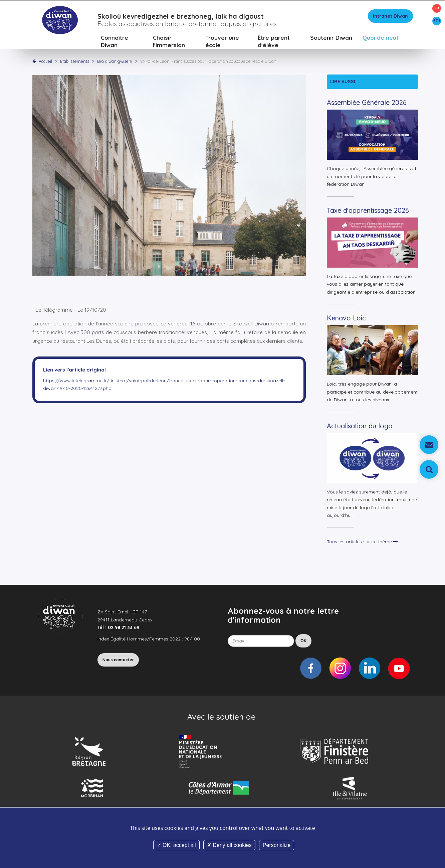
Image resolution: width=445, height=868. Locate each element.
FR (437, 8)
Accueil (45, 62)
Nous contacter (118, 660)
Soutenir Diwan (331, 38)
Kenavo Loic (346, 319)
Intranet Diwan (390, 17)
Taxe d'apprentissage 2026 (368, 211)
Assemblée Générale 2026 (367, 103)
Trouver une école (222, 42)
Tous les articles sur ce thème (362, 542)
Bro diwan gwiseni (115, 62)
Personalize (277, 845)
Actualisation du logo (360, 426)
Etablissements (75, 62)
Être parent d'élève (274, 42)
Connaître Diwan (115, 42)
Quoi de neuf (381, 38)
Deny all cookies (229, 845)
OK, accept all (176, 845)
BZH (437, 21)
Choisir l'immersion (169, 42)
